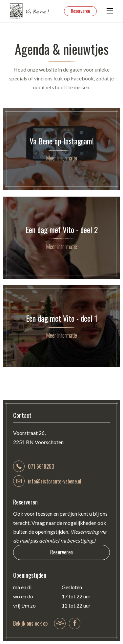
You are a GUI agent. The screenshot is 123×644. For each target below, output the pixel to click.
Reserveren (80, 11)
